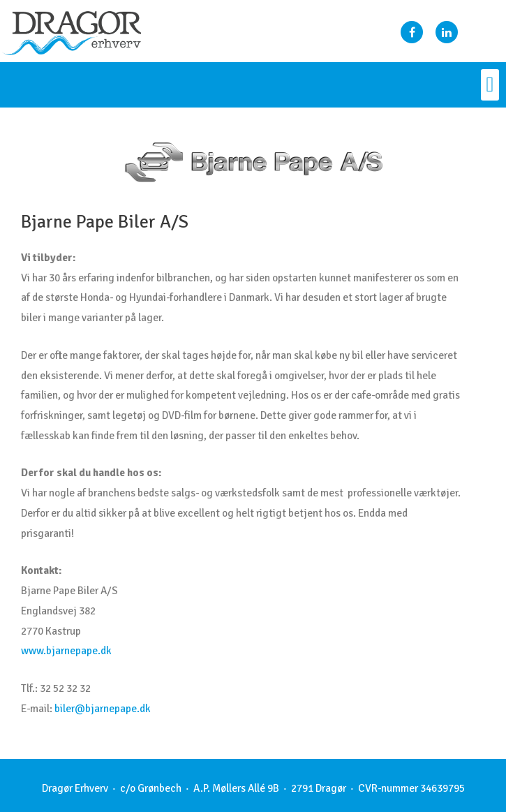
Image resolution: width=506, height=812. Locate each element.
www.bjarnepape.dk (66, 651)
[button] (490, 85)
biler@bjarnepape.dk (103, 709)
